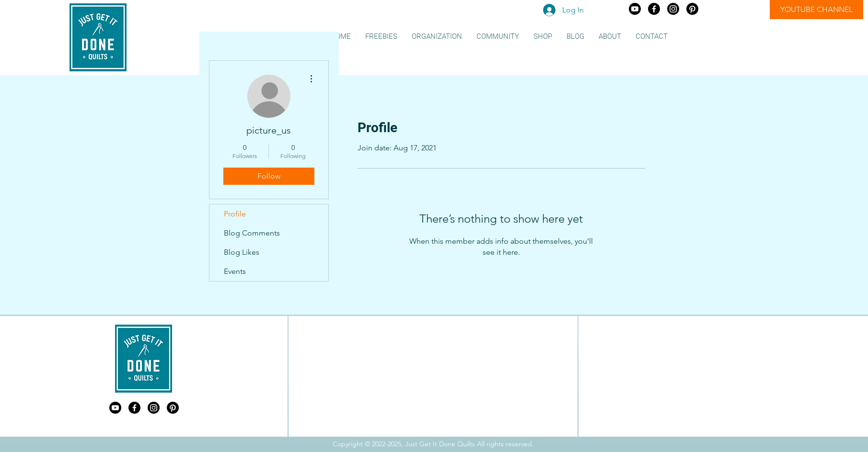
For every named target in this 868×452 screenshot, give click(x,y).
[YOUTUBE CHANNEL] (816, 10)
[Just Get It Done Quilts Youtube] (635, 9)
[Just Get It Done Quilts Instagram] (673, 9)
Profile (235, 214)
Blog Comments (252, 233)
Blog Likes (242, 252)
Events (235, 271)
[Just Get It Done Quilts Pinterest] (692, 9)
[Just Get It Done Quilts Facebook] (654, 9)
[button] (381, 37)
